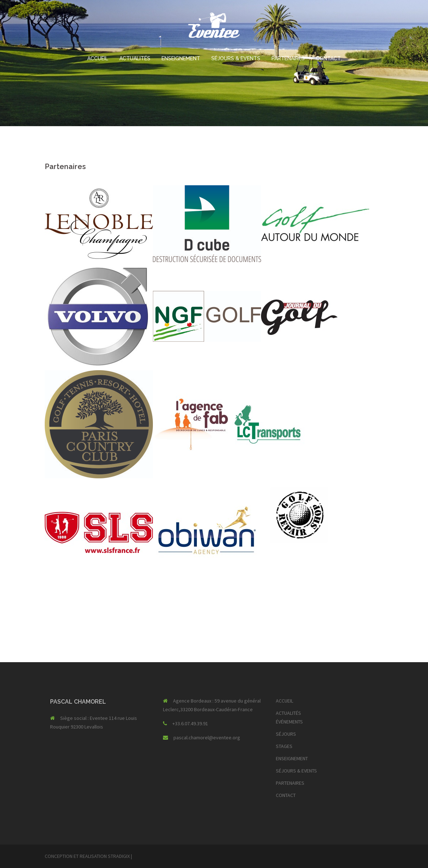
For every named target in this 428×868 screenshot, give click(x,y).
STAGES (284, 746)
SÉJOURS (286, 734)
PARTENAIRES (288, 58)
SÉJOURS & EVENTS (236, 58)
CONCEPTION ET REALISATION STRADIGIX (87, 856)
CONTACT (328, 58)
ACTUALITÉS (135, 58)
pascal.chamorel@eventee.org (207, 738)
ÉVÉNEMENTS (289, 722)
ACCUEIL (98, 58)
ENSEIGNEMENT (181, 58)
